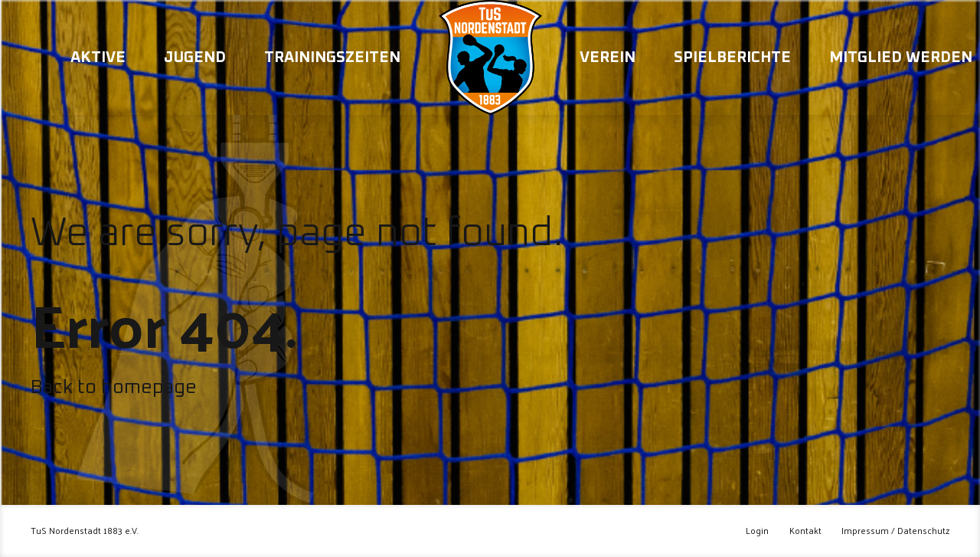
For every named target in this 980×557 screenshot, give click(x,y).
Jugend (195, 57)
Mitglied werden (901, 57)
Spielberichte (732, 57)
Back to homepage (114, 387)
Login (757, 531)
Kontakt (805, 531)
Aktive (98, 57)
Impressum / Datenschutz (895, 531)
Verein (608, 57)
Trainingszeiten (332, 57)
